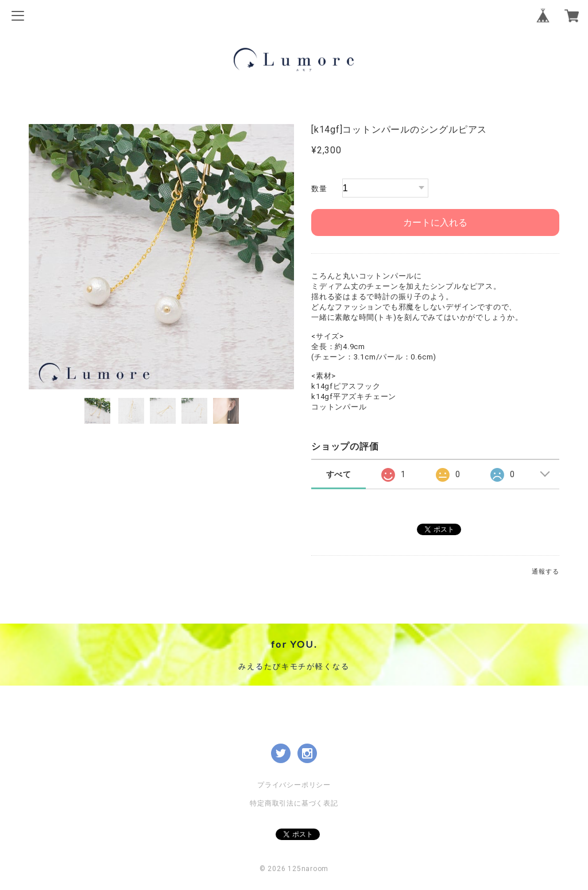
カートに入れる (435, 222)
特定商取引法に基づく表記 (294, 803)
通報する (545, 572)
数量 (319, 189)
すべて (339, 474)
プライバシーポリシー (294, 785)
